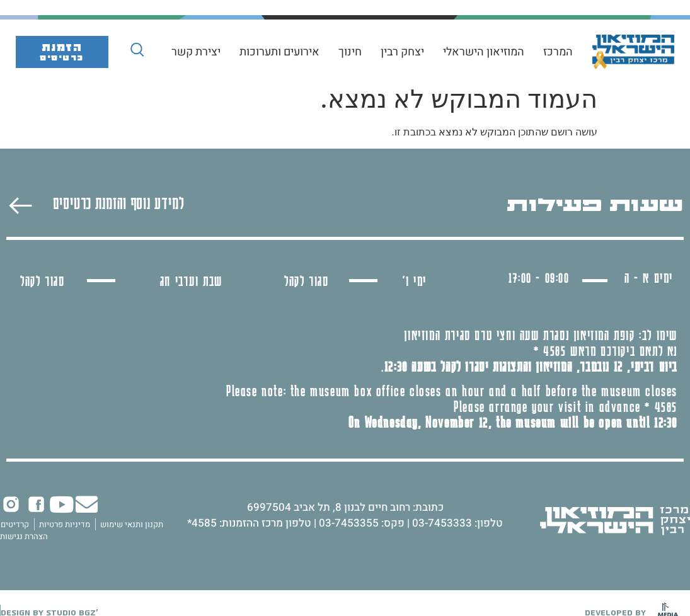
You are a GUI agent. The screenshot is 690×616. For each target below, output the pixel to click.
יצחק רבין (402, 52)
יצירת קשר (196, 52)
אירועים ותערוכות (279, 52)
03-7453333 (442, 523)
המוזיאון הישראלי (484, 52)
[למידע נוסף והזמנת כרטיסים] (20, 206)
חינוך (350, 52)
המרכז (558, 52)
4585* (202, 523)
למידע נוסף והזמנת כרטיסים (119, 202)
